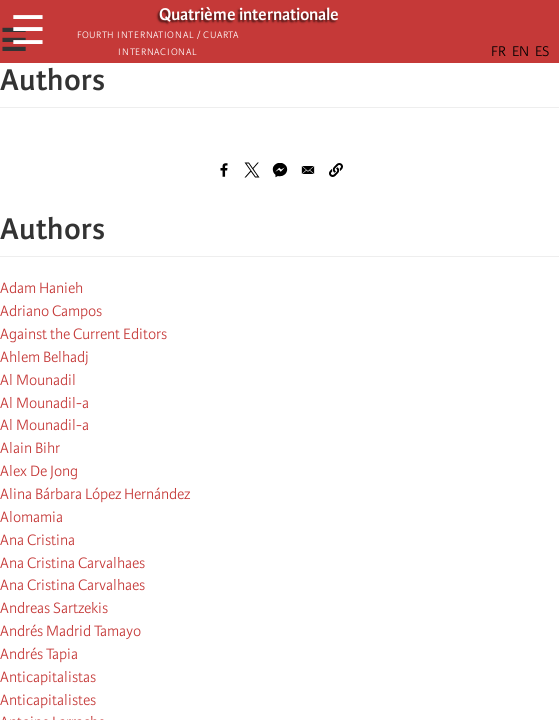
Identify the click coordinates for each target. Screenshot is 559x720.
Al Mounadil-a (44, 403)
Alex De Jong (39, 471)
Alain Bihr (30, 448)
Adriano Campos (51, 311)
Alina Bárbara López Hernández (95, 494)
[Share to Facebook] (224, 170)
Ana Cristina (37, 540)
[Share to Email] (308, 170)
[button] (336, 170)
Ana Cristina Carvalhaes (72, 563)
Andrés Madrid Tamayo (70, 631)
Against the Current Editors (83, 334)
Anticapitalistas (48, 677)
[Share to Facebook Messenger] (280, 170)
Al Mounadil (38, 380)
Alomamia (31, 517)
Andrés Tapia (39, 654)
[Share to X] (252, 170)
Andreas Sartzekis (54, 608)
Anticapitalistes (48, 700)
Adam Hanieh (41, 288)
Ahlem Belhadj (44, 357)
